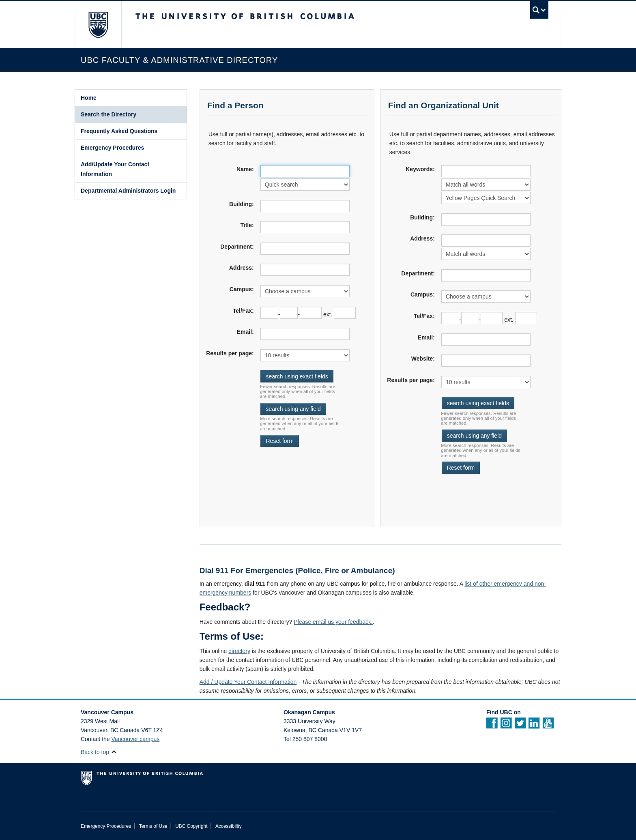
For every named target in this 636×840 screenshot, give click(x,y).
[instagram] (506, 726)
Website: (423, 359)
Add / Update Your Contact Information (248, 682)
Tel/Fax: (243, 311)
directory (239, 651)
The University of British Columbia (98, 25)
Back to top (99, 752)
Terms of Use (153, 826)
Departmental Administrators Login (128, 191)
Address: (242, 268)
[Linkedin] (534, 726)
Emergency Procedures (112, 148)
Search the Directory (109, 114)
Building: (242, 204)
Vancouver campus (136, 739)
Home (89, 98)
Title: (247, 225)
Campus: (242, 289)
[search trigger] (539, 10)
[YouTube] (548, 726)
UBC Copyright (191, 826)
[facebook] (492, 726)
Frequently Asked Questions (119, 131)
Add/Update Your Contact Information (115, 169)
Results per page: (230, 353)
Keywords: (420, 169)
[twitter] (520, 726)
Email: (245, 332)
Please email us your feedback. (333, 622)
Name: (245, 169)
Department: (237, 247)
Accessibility (229, 826)
